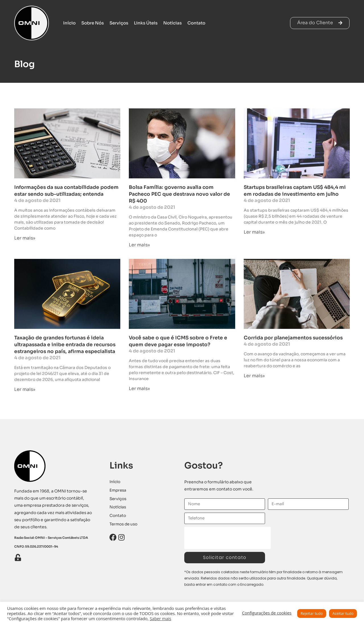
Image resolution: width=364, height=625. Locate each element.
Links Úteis (146, 23)
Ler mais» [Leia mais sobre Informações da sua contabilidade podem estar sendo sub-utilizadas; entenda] (25, 238)
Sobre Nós (93, 23)
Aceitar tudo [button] (343, 613)
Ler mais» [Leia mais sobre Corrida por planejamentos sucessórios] (254, 376)
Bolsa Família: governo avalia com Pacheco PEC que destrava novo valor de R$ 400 (179, 194)
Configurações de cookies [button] (267, 613)
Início (69, 23)
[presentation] (227, 538)
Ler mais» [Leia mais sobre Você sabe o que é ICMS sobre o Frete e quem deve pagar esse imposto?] (139, 388)
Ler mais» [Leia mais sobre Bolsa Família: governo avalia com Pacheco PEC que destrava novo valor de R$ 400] (139, 245)
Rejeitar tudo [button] (312, 613)
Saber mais (160, 618)
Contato (196, 23)
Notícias (172, 23)
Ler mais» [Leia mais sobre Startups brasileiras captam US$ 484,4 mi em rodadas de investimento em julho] (254, 232)
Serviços (119, 23)
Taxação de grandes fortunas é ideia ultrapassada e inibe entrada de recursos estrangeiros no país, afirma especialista (65, 345)
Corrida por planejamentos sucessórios (293, 338)
